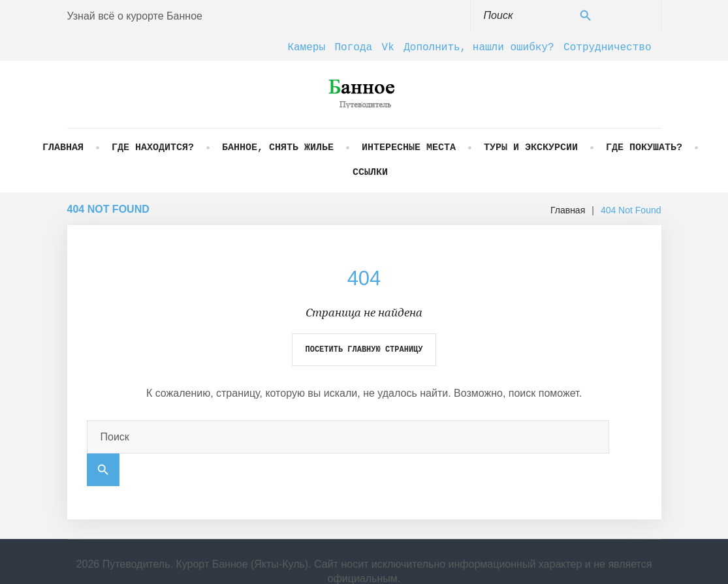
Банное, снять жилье (278, 148)
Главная (63, 148)
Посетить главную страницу (364, 349)
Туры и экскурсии (531, 148)
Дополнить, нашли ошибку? (479, 47)
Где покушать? (644, 148)
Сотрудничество (607, 47)
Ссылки (370, 173)
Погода (354, 47)
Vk (388, 47)
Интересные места (409, 148)
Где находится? (153, 148)
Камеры (306, 47)
